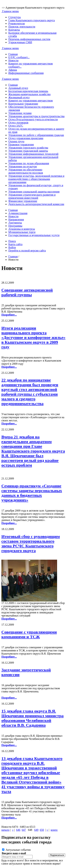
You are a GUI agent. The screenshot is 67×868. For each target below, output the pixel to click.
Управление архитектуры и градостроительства (36, 116)
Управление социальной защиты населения (34, 192)
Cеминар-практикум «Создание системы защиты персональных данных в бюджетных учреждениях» (32, 493)
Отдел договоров (18, 123)
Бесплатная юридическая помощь (28, 91)
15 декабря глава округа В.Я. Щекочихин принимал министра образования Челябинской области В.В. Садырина (32, 718)
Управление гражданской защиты (28, 151)
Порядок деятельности (22, 27)
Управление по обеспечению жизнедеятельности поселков (26, 171)
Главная (13, 54)
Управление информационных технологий (33, 154)
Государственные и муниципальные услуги (34, 235)
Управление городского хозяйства (28, 148)
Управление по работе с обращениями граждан (36, 135)
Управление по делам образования (29, 163)
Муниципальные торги (22, 232)
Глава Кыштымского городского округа (32, 20)
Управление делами (20, 113)
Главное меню (10, 11)
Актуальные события (16, 850)
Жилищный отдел (19, 97)
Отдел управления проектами (26, 138)
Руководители (17, 23)
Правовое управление (21, 144)
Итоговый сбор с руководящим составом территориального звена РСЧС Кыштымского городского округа (31, 544)
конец (54, 830)
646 (18, 830)
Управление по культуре (23, 166)
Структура (15, 17)
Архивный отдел (18, 88)
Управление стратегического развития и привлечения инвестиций (32, 196)
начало (5, 830)
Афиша (13, 70)
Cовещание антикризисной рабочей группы (27, 292)
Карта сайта (15, 244)
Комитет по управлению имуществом (31, 101)
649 (36, 830)
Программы (15, 226)
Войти (12, 247)
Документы (15, 223)
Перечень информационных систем (29, 39)
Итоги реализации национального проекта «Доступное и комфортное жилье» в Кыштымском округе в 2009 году (33, 337)
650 (42, 830)
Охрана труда (16, 141)
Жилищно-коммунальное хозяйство (29, 94)
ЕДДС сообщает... (19, 57)
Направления (16, 219)
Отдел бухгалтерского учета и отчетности (33, 119)
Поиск (12, 241)
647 (24, 830)
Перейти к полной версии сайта (27, 251)
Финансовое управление (23, 201)
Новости (13, 60)
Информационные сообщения (26, 73)
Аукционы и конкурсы (22, 229)
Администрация (18, 213)
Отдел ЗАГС (16, 126)
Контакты (14, 30)
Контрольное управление (23, 104)
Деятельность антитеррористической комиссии (36, 204)
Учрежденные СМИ (20, 42)
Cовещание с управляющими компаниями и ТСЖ (29, 634)
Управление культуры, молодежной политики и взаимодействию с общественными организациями (36, 179)
